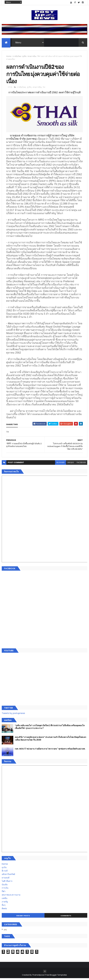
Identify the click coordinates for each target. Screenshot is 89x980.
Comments (66, 917)
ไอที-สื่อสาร (7, 883)
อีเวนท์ (5, 872)
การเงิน (5, 890)
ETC (5, 931)
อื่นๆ (4, 907)
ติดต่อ (4, 910)
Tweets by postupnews (13, 715)
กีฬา (4, 893)
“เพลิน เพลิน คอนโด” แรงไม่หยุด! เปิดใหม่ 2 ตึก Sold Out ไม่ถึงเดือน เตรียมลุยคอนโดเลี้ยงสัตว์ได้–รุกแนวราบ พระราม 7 (50, 729)
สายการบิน (32, 57)
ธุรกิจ (24, 57)
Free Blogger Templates (56, 977)
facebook (81, 464)
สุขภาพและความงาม (11, 896)
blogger (61, 464)
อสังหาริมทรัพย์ (8, 876)
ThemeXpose (38, 977)
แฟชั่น (5, 900)
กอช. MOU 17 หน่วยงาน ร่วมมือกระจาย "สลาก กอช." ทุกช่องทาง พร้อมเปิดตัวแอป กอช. (50, 750)
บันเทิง (5, 886)
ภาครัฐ (5, 903)
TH (39, 57)
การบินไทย (17, 57)
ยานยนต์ (6, 879)
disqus (71, 464)
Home (9, 57)
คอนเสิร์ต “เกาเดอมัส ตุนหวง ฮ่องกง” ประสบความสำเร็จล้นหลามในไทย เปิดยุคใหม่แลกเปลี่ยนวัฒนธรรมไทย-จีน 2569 (50, 740)
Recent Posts (23, 917)
